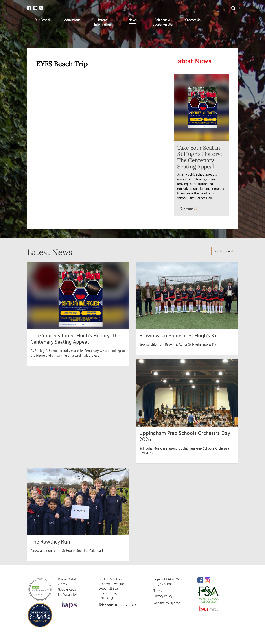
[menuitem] (42, 20)
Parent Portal (67, 579)
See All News (225, 251)
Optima (175, 603)
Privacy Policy (163, 596)
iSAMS (62, 584)
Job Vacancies (68, 595)
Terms (158, 591)
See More (189, 209)
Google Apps (67, 589)
